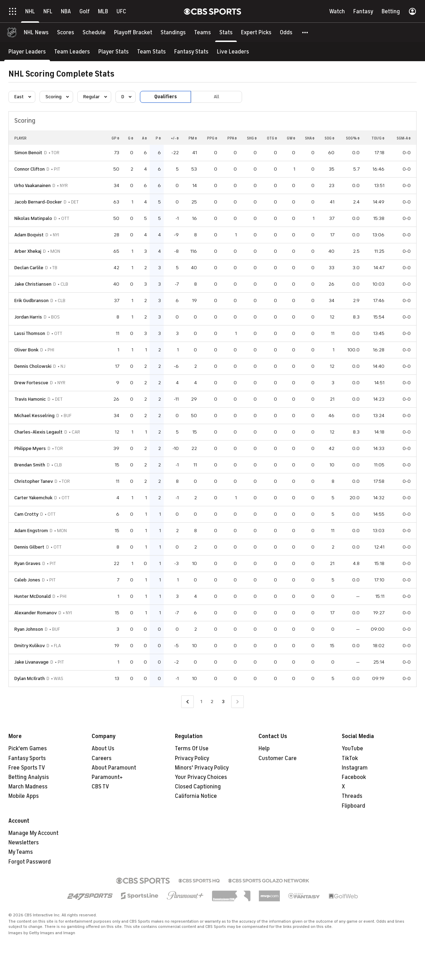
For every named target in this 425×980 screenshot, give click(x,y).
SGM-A (404, 138)
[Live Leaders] (233, 52)
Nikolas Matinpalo (33, 218)
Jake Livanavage (31, 662)
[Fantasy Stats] (191, 52)
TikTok (350, 758)
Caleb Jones (27, 580)
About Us (103, 749)
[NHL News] (36, 32)
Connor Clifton (30, 169)
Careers (102, 758)
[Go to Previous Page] (187, 702)
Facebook (354, 777)
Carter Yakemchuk (33, 498)
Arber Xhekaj (28, 251)
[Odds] (286, 32)
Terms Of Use (192, 749)
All (217, 97)
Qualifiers (165, 97)
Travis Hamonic (30, 399)
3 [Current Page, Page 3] (223, 702)
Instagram (355, 768)
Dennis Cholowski (33, 366)
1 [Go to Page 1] (201, 702)
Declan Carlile (29, 268)
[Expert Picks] (256, 32)
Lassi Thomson (30, 333)
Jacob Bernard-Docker (38, 202)
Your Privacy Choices (201, 777)
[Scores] (66, 32)
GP (115, 138)
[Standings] (173, 32)
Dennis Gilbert (29, 547)
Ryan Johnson (29, 629)
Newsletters (24, 843)
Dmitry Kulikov (30, 646)
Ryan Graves (27, 563)
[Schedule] (94, 32)
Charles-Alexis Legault (38, 432)
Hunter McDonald (33, 596)
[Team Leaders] (72, 52)
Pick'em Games (28, 749)
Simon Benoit (28, 153)
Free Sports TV (27, 768)
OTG (272, 138)
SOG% (353, 138)
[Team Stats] (151, 52)
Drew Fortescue (31, 383)
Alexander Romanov (36, 613)
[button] (305, 32)
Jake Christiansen (33, 284)
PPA (232, 138)
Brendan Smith (30, 465)
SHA (310, 138)
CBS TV (100, 787)
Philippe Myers (30, 448)
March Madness (28, 787)
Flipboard (353, 806)
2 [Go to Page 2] (212, 702)
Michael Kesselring (34, 416)
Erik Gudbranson (31, 301)
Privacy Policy (192, 758)
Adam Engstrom (31, 531)
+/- (175, 138)
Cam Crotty (26, 514)
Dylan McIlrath (30, 678)
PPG (212, 138)
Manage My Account (33, 833)
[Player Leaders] (27, 52)
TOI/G (378, 138)
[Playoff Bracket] (133, 32)
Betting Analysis (29, 777)
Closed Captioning (198, 787)
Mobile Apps (24, 796)
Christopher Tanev (34, 481)
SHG (252, 138)
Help (264, 749)
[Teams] (203, 32)
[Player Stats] (114, 52)
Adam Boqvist (29, 235)
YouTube (352, 749)
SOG (330, 138)
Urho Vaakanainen (33, 185)
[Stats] (226, 32)
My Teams (21, 852)
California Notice (196, 796)
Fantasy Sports (27, 758)
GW (291, 138)
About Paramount (114, 768)
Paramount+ (107, 777)
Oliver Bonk (26, 350)
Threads (352, 796)
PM (193, 138)
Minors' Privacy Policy (202, 768)
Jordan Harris (28, 317)
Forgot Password (30, 862)
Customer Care (278, 758)
